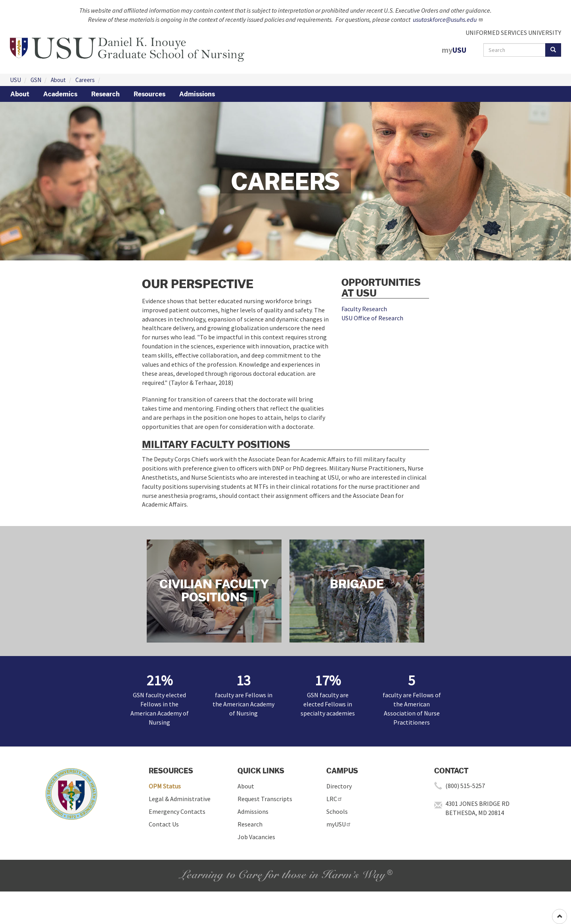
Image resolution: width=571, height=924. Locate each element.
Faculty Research (364, 309)
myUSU (339, 824)
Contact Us (164, 824)
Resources (149, 94)
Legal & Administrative (180, 799)
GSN (36, 80)
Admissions (197, 94)
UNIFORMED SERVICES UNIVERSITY (513, 33)
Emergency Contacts (177, 811)
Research (105, 94)
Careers (85, 80)
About (58, 80)
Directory (339, 786)
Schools (337, 811)
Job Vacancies (256, 837)
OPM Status (165, 786)
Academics (60, 94)
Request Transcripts (265, 799)
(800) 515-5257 (465, 786)
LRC (334, 799)
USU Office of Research (372, 318)
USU (15, 80)
